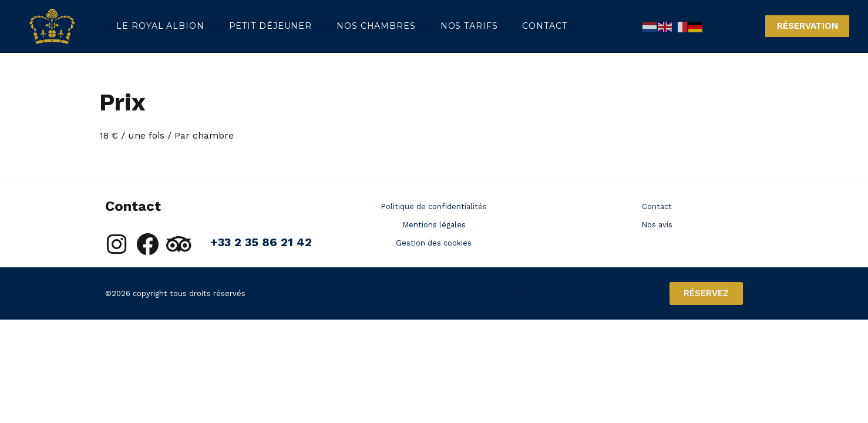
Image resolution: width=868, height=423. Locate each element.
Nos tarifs (453, 26)
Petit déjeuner (264, 26)
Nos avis (657, 225)
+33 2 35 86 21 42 (261, 242)
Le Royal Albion (158, 26)
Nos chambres (365, 26)
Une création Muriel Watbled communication (457, 293)
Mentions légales (434, 225)
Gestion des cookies (434, 243)
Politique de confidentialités (434, 207)
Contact (524, 26)
